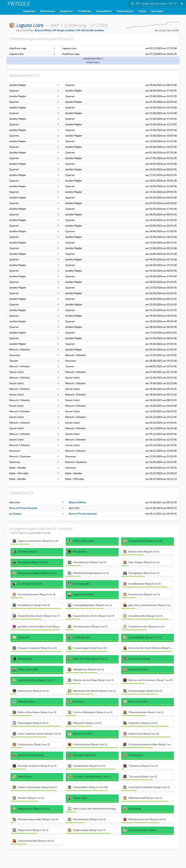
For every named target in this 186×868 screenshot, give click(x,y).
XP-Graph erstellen (64, 30)
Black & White (77, 502)
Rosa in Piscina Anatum (23, 508)
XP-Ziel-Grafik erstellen (90, 30)
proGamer (15, 514)
